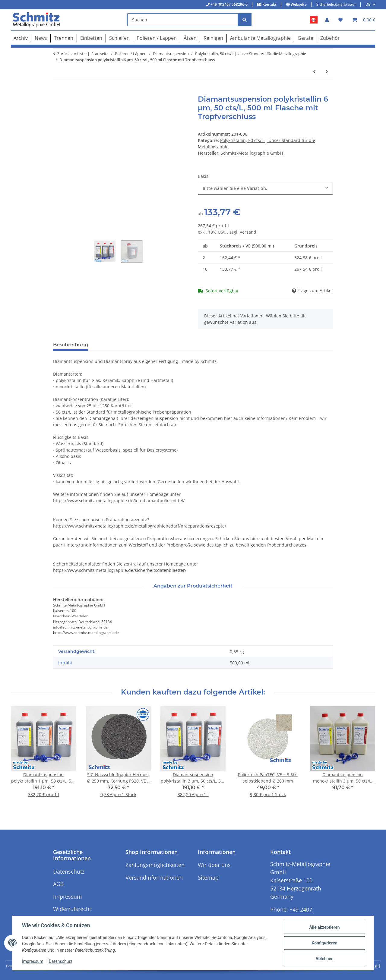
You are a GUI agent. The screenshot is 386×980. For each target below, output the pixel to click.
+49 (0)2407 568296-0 (229, 4)
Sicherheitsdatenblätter (336, 4)
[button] (327, 20)
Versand (248, 232)
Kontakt (269, 4)
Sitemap (208, 878)
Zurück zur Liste (71, 54)
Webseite (298, 4)
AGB (59, 884)
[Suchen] (183, 20)
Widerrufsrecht (72, 909)
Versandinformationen (154, 878)
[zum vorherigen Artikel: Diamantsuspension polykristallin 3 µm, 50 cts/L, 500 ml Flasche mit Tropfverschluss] (314, 72)
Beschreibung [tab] (71, 345)
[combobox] (265, 188)
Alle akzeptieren (324, 927)
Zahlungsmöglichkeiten (155, 865)
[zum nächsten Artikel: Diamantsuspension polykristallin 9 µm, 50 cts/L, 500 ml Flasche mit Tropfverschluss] (327, 72)
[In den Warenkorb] (58, 92)
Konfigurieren (324, 943)
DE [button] (368, 4)
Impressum (33, 961)
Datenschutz (61, 961)
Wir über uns (214, 865)
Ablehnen (324, 959)
